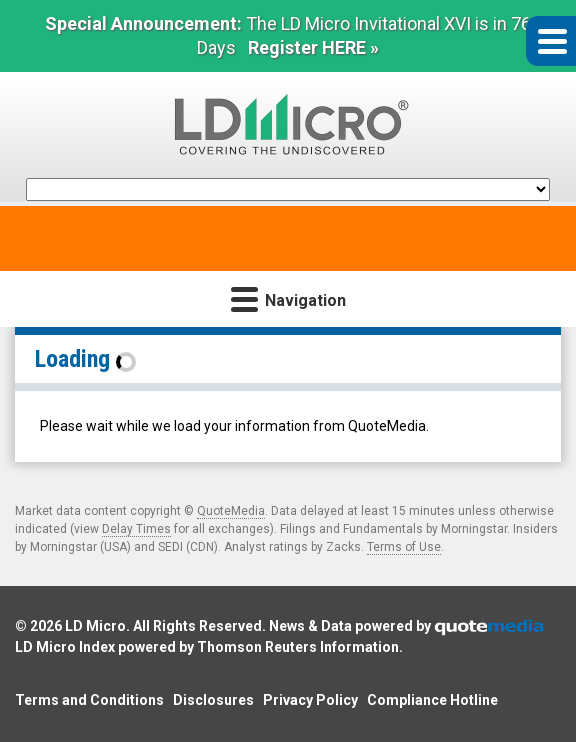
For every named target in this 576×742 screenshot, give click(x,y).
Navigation (288, 298)
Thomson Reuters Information (298, 647)
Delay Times (136, 529)
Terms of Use (404, 547)
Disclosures (213, 700)
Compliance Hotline (432, 700)
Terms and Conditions (89, 700)
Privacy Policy (310, 700)
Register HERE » (313, 47)
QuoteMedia (231, 511)
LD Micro (95, 626)
